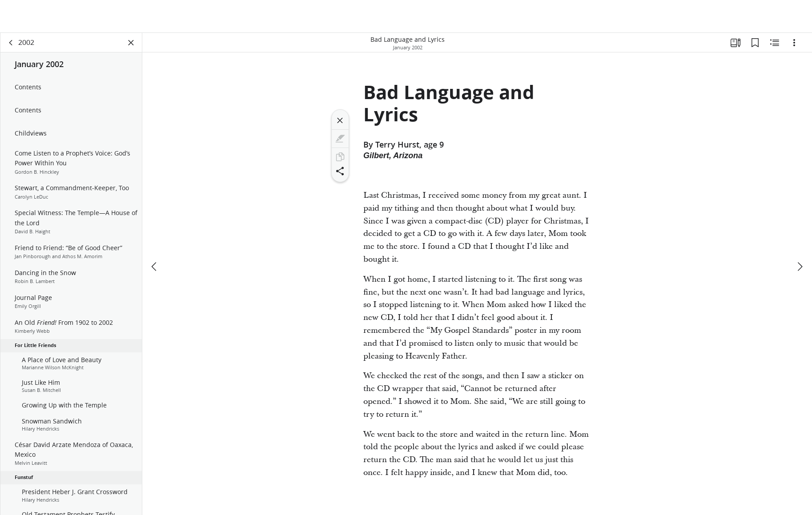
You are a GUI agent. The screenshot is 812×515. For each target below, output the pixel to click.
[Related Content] (775, 43)
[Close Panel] (131, 43)
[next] (800, 267)
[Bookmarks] (755, 43)
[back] (11, 43)
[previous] (155, 267)
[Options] (794, 43)
